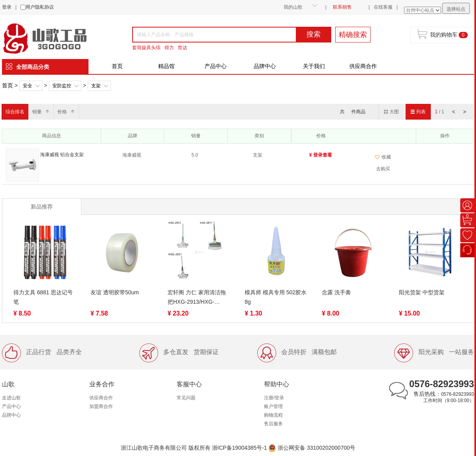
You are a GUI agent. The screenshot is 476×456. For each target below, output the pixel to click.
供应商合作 (363, 66)
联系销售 (342, 7)
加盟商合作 (101, 406)
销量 (37, 112)
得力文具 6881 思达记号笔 (43, 297)
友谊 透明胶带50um (115, 292)
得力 (169, 48)
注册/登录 (274, 398)
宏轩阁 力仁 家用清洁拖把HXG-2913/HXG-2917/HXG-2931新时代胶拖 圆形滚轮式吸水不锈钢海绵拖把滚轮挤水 (199, 298)
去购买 (383, 169)
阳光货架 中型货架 (422, 292)
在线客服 (383, 7)
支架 (96, 86)
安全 (28, 86)
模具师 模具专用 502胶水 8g (276, 297)
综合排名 (15, 112)
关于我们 (314, 66)
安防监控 (62, 86)
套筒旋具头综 (146, 48)
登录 (7, 7)
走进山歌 (11, 398)
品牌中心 (265, 66)
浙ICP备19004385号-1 (240, 448)
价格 (62, 112)
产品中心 (216, 66)
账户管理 (273, 406)
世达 (183, 48)
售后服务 (273, 424)
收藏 (383, 157)
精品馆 (166, 66)
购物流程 (273, 415)
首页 (117, 66)
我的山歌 (293, 7)
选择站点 (456, 9)
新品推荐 (42, 207)
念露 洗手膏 (336, 292)
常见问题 (186, 398)
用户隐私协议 (40, 7)
